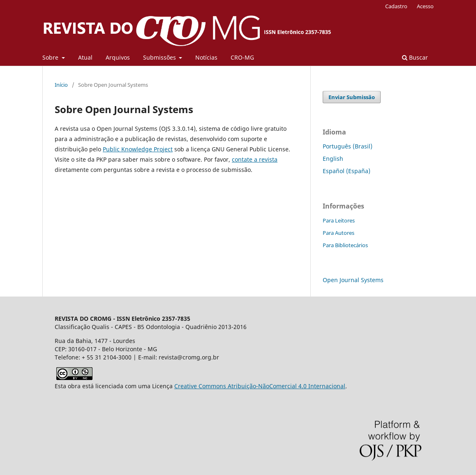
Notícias (206, 57)
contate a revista (255, 159)
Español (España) (347, 171)
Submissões (160, 57)
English (333, 159)
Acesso (425, 6)
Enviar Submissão (352, 97)
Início (61, 85)
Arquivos (118, 57)
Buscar (415, 57)
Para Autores (339, 233)
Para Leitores (339, 220)
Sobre (51, 57)
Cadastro (396, 6)
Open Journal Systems (353, 280)
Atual (85, 57)
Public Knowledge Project (138, 149)
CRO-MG (242, 57)
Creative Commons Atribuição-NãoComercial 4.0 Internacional (260, 386)
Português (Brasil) (348, 146)
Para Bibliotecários (345, 245)
